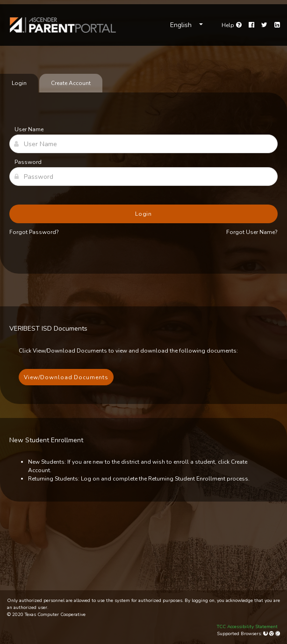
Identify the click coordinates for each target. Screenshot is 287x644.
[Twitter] (264, 25)
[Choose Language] (187, 25)
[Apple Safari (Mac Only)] (278, 634)
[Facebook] (251, 25)
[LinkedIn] (277, 25)
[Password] (143, 177)
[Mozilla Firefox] (266, 634)
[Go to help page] (232, 25)
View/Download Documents (66, 377)
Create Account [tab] (71, 83)
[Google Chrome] (272, 634)
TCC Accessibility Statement (247, 627)
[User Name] (143, 144)
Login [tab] (19, 83)
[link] (63, 25)
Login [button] (144, 214)
